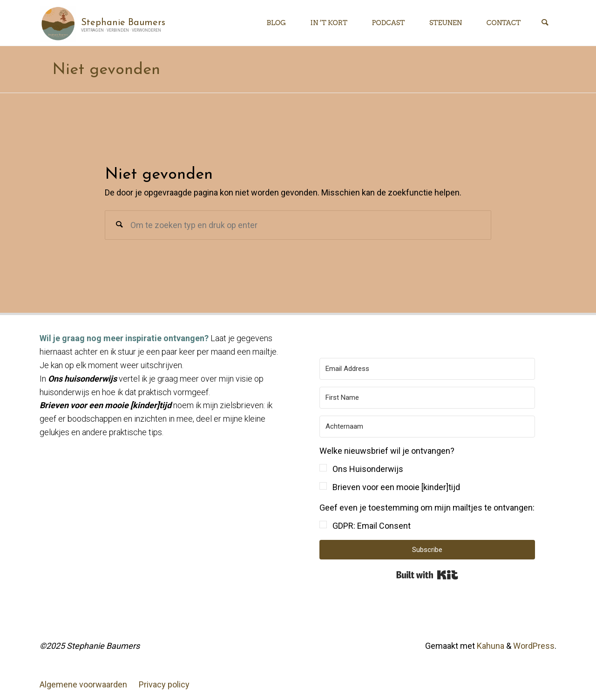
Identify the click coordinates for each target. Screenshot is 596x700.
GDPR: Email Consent (372, 526)
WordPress (534, 646)
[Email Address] (427, 369)
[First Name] (427, 398)
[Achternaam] (427, 427)
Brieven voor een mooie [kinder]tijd (396, 487)
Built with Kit (427, 575)
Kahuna (490, 646)
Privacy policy (164, 684)
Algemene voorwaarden (83, 684)
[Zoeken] (545, 23)
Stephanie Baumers (123, 22)
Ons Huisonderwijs (368, 469)
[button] (427, 469)
